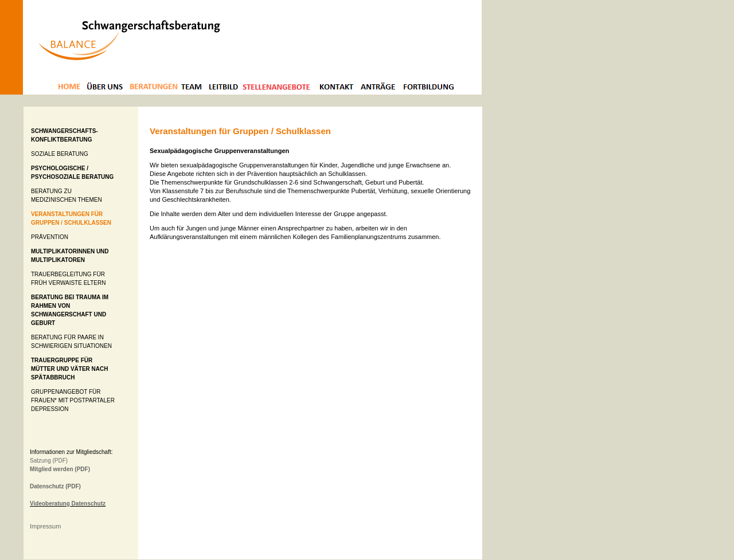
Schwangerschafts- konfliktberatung (65, 135)
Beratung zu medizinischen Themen (67, 195)
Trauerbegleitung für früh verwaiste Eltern (68, 279)
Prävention (50, 237)
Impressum (45, 526)
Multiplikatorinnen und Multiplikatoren (70, 256)
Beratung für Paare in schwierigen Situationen (71, 342)
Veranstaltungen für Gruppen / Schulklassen (71, 218)
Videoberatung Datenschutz (68, 504)
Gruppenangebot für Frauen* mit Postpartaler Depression (73, 400)
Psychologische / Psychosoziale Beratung (72, 173)
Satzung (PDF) (49, 461)
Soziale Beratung (60, 154)
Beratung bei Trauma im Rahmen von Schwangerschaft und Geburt (70, 310)
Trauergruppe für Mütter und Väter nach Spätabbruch (69, 369)
